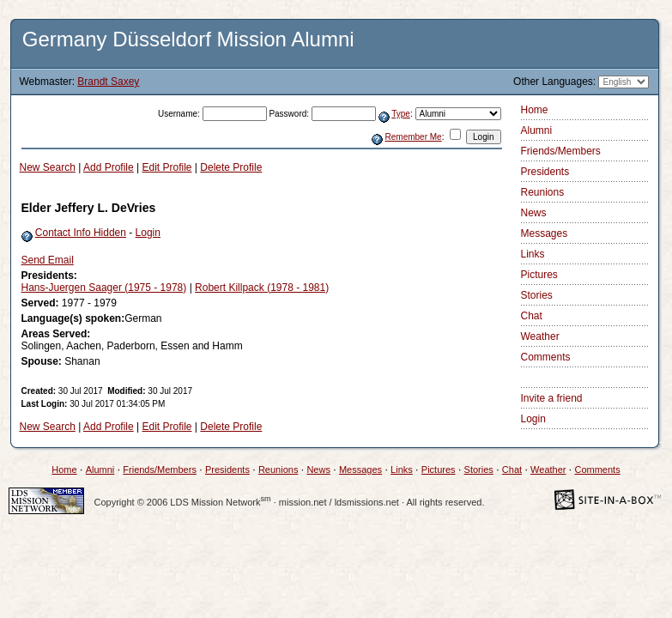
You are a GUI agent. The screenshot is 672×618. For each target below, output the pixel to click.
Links (533, 254)
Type (401, 114)
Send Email (48, 260)
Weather (540, 336)
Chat (532, 316)
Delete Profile (231, 167)
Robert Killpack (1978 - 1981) (262, 288)
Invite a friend (552, 398)
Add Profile (109, 167)
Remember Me (414, 137)
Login (148, 233)
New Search (48, 167)
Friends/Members (561, 151)
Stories (537, 295)
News (534, 213)
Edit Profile (167, 167)
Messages (545, 233)
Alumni (537, 130)
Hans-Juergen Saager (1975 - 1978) (104, 288)
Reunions (543, 192)
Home (535, 110)
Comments (546, 357)
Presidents (545, 172)
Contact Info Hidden (81, 233)
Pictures (539, 275)
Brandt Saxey (108, 82)
